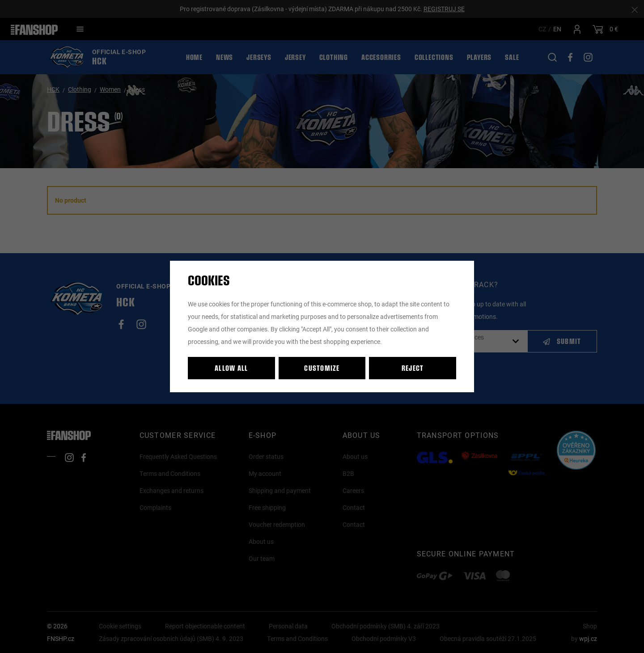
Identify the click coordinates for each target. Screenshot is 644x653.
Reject (413, 368)
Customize (322, 368)
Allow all (231, 368)
